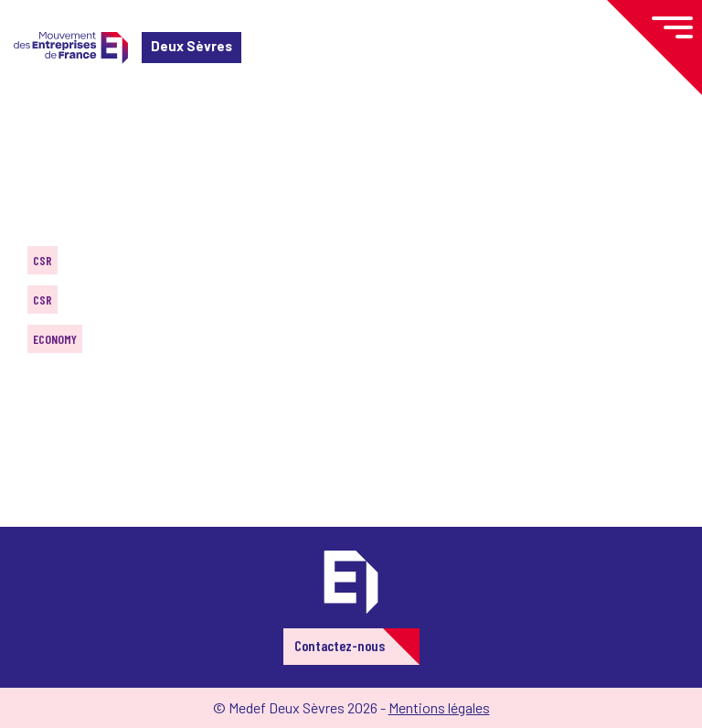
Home (40, 123)
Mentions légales (439, 707)
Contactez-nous (340, 645)
